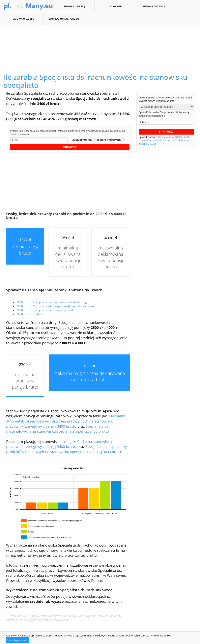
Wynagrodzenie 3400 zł (171, 137)
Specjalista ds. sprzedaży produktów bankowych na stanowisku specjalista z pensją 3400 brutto (67, 449)
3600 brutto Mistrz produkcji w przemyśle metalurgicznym (55, 306)
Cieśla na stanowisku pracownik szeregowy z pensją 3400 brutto (59, 444)
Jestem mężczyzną (109, 140)
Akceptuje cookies (18, 640)
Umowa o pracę (75, 6)
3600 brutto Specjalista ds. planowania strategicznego (52, 302)
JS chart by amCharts (31, 477)
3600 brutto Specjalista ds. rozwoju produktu (46, 310)
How (28, 6)
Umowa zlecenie (154, 6)
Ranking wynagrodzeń (63, 19)
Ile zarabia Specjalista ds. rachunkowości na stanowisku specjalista (96, 81)
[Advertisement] (100, 44)
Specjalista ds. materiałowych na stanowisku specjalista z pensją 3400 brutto (58, 429)
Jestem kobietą (82, 140)
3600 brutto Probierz (30, 314)
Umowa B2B (114, 6)
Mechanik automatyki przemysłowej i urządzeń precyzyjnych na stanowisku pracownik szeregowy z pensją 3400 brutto (66, 421)
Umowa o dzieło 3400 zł (167, 141)
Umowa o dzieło (24, 19)
